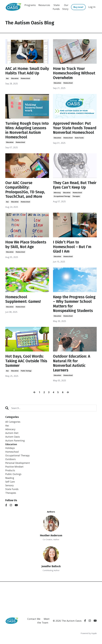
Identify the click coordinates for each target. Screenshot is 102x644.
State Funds (56, 7)
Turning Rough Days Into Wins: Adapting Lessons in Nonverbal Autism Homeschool (25, 131)
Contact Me (34, 625)
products (10, 476)
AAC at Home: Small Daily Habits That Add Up (25, 73)
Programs (30, 5)
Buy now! (78, 7)
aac (7, 83)
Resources (44, 5)
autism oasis (13, 442)
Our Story (65, 7)
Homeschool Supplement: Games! (24, 302)
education (15, 83)
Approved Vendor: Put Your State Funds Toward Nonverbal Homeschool (73, 131)
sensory (10, 491)
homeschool (25, 83)
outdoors (11, 465)
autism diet (12, 438)
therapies (76, 203)
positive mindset (15, 472)
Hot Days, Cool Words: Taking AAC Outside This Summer (25, 365)
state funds (79, 144)
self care (10, 488)
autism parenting (15, 445)
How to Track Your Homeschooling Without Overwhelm (71, 73)
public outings (26, 375)
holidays (10, 453)
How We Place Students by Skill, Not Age (27, 247)
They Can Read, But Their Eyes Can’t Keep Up (73, 189)
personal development (18, 468)
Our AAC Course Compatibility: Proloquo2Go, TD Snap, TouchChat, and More (26, 192)
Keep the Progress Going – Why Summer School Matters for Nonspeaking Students (74, 307)
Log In (92, 7)
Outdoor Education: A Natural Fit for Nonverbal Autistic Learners (72, 367)
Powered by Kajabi (89, 640)
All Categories (13, 426)
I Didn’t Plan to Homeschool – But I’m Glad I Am (73, 249)
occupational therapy (62, 203)
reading (10, 484)
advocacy (57, 199)
